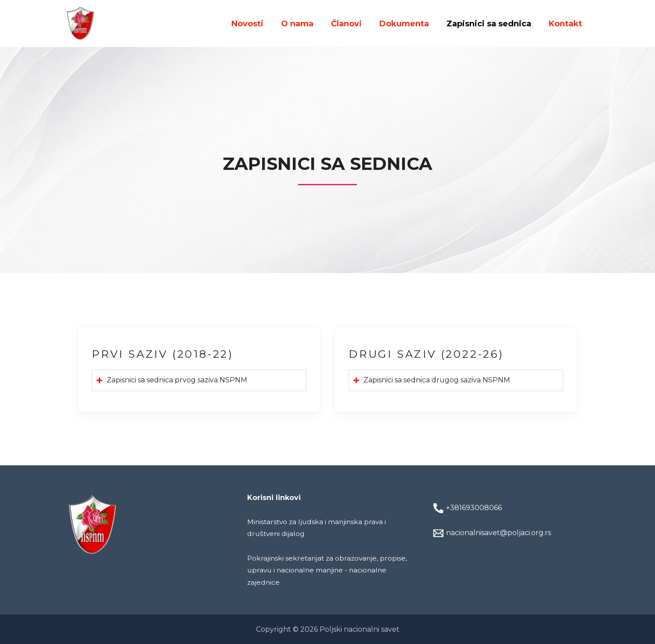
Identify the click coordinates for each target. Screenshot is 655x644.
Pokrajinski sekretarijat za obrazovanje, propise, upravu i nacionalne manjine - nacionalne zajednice (314, 570)
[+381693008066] (510, 508)
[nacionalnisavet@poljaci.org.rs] (510, 533)
